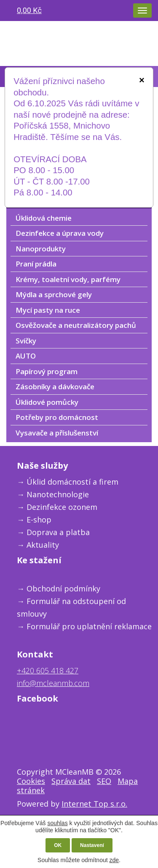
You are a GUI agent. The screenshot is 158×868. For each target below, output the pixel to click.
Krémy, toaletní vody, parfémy (68, 279)
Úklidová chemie (44, 218)
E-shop (39, 520)
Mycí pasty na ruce (48, 310)
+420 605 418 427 (48, 670)
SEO (104, 781)
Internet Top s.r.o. (94, 804)
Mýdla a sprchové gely (54, 294)
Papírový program (47, 371)
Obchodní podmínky (63, 588)
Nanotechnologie (58, 494)
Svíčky (26, 341)
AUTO (26, 356)
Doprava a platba (58, 532)
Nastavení (92, 845)
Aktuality (43, 545)
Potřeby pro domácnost (57, 417)
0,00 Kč (29, 10)
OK (58, 845)
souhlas (57, 823)
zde (114, 860)
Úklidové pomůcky (47, 402)
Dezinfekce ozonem (62, 507)
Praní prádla (36, 264)
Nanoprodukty (41, 249)
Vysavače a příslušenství (57, 433)
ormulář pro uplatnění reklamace (91, 626)
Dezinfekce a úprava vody (60, 233)
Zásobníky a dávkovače (55, 387)
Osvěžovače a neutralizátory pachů (76, 325)
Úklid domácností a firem (72, 482)
